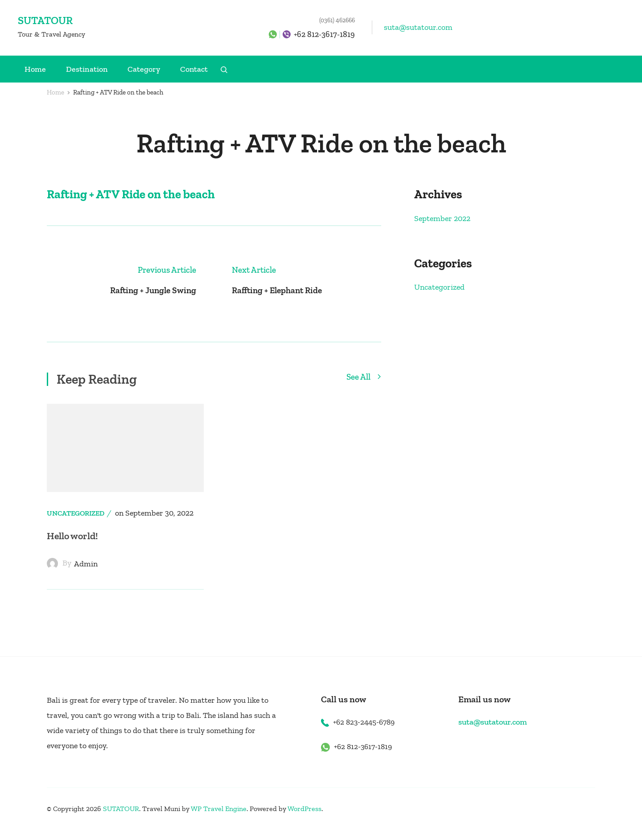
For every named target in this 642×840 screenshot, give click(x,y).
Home (35, 69)
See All (364, 387)
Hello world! (74, 546)
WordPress (305, 819)
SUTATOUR (45, 20)
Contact (194, 69)
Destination (87, 69)
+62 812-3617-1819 (324, 34)
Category (144, 69)
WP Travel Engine (219, 819)
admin (86, 574)
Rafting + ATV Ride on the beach (131, 194)
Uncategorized (76, 523)
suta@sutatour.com (418, 27)
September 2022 (442, 218)
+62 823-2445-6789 (366, 732)
